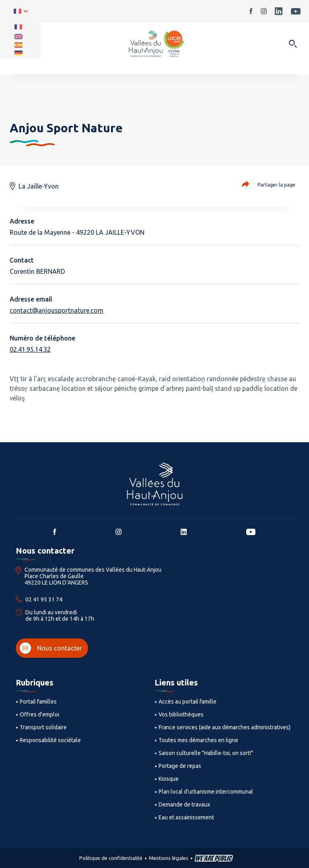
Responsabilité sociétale (50, 740)
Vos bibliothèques (181, 714)
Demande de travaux (184, 804)
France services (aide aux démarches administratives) (225, 727)
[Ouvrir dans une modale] (293, 44)
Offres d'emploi (39, 714)
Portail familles (38, 702)
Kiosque (169, 779)
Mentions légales (169, 858)
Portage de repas (180, 766)
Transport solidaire (43, 727)
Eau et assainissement (186, 817)
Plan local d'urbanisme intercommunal (206, 792)
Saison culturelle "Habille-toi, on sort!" (206, 753)
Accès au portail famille (187, 702)
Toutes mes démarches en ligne (198, 740)
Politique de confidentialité (111, 858)
